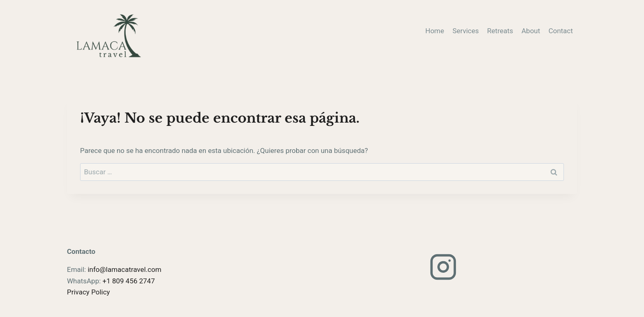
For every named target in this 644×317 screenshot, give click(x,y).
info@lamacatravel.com (124, 269)
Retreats (500, 31)
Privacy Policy (89, 292)
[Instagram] (443, 267)
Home (435, 31)
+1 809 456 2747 (129, 281)
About (531, 31)
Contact (560, 31)
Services (466, 31)
